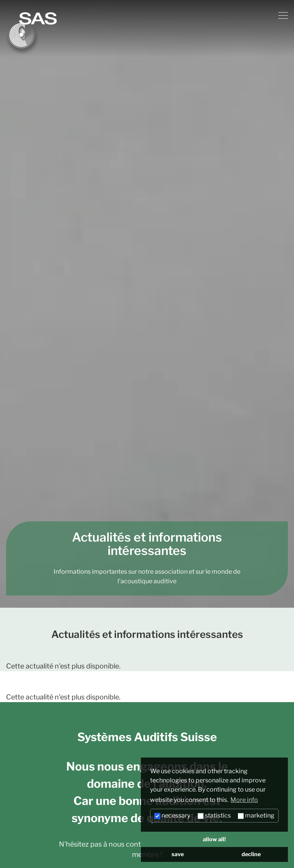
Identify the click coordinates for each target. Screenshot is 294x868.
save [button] (178, 854)
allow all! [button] (214, 839)
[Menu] (283, 15)
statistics (214, 815)
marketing (256, 815)
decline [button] (251, 854)
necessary (172, 815)
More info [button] (244, 800)
